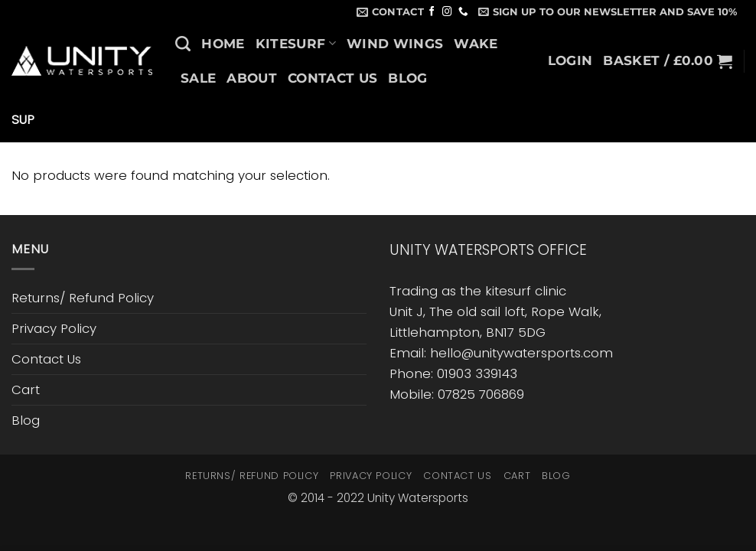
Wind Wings (395, 44)
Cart (26, 390)
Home (223, 44)
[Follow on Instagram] (447, 12)
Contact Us (332, 78)
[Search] (183, 44)
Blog (407, 78)
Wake (476, 44)
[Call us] (463, 12)
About (252, 78)
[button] (608, 11)
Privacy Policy (54, 328)
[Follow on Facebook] (432, 12)
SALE (198, 78)
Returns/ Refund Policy (83, 298)
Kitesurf (296, 44)
